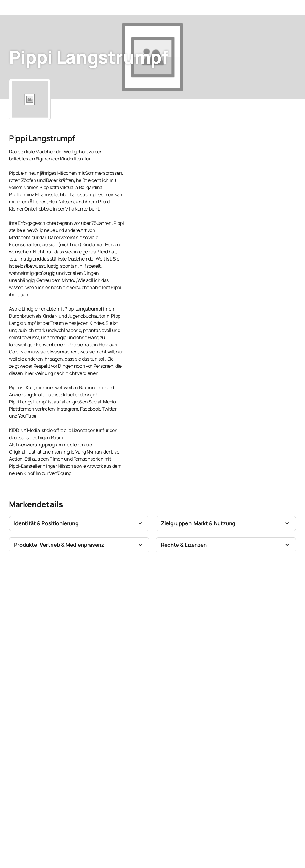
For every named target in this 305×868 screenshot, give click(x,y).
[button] (79, 523)
